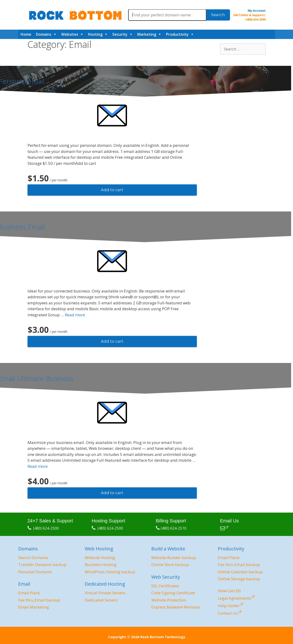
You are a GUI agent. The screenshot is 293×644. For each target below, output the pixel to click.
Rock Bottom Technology (163, 637)
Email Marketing (34, 607)
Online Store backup (170, 565)
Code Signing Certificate (173, 593)
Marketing (147, 34)
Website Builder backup (174, 558)
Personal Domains (35, 572)
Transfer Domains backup (42, 565)
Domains (44, 34)
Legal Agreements (234, 598)
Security (120, 34)
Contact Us (228, 613)
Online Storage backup (239, 579)
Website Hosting (100, 558)
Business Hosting (101, 565)
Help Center (229, 606)
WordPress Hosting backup (110, 572)
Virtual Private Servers (105, 593)
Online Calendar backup (240, 572)
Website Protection (169, 600)
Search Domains (33, 558)
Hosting (95, 34)
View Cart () (229, 591)
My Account (257, 11)
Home (26, 34)
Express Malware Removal (176, 607)
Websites (70, 34)
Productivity (177, 34)
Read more (75, 315)
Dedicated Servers (101, 600)
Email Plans (29, 593)
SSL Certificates (165, 586)
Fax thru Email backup (39, 600)
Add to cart (112, 190)
